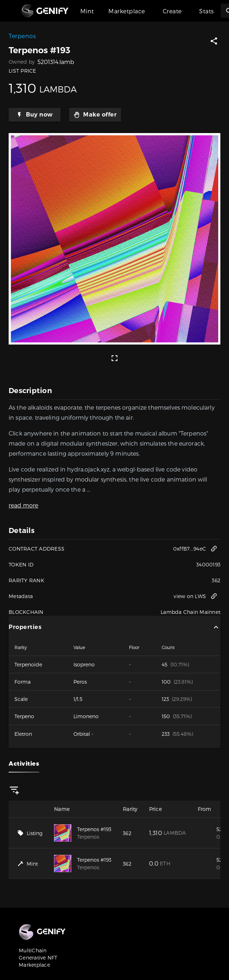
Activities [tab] (24, 764)
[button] (214, 41)
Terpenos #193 (94, 829)
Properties (114, 627)
